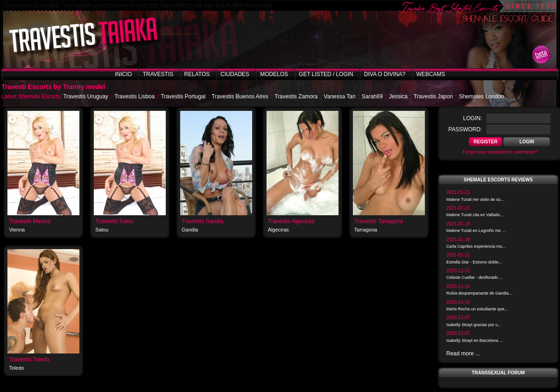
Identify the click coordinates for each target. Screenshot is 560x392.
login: (472, 118)
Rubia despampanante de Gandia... (479, 293)
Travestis (158, 74)
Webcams (431, 74)
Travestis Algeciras (291, 221)
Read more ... (463, 353)
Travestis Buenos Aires (240, 96)
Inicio (123, 74)
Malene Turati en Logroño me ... (476, 231)
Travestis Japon (433, 96)
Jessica (398, 96)
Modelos (274, 74)
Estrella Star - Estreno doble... (474, 262)
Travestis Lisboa (134, 96)
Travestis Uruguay (86, 96)
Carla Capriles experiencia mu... (476, 246)
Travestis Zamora (296, 96)
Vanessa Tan (339, 96)
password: (465, 129)
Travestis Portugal (183, 96)
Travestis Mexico (30, 221)
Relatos (197, 74)
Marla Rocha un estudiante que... (477, 309)
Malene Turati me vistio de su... (475, 199)
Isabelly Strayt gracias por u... (474, 325)
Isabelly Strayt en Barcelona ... (475, 341)
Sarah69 (372, 96)
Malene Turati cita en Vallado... (475, 215)
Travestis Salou (114, 221)
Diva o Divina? (385, 74)
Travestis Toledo (29, 360)
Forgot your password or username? (500, 152)
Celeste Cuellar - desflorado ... (475, 277)
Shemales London (481, 96)
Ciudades (235, 74)
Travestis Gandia (202, 221)
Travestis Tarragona (379, 221)
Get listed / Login (326, 74)
